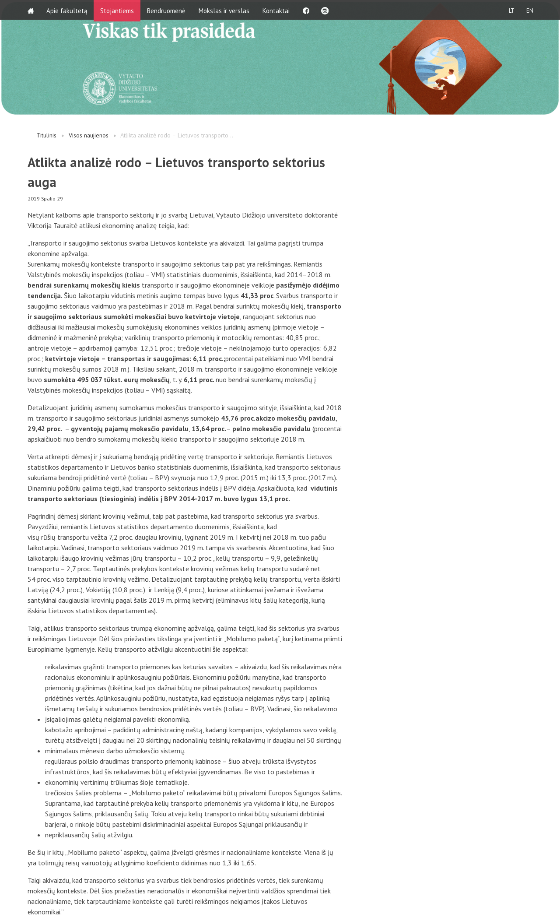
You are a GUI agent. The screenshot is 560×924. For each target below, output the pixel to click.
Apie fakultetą (68, 10)
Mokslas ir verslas (225, 10)
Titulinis (46, 135)
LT (509, 10)
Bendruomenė (167, 10)
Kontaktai (277, 10)
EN (529, 10)
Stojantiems (118, 10)
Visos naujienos (89, 135)
